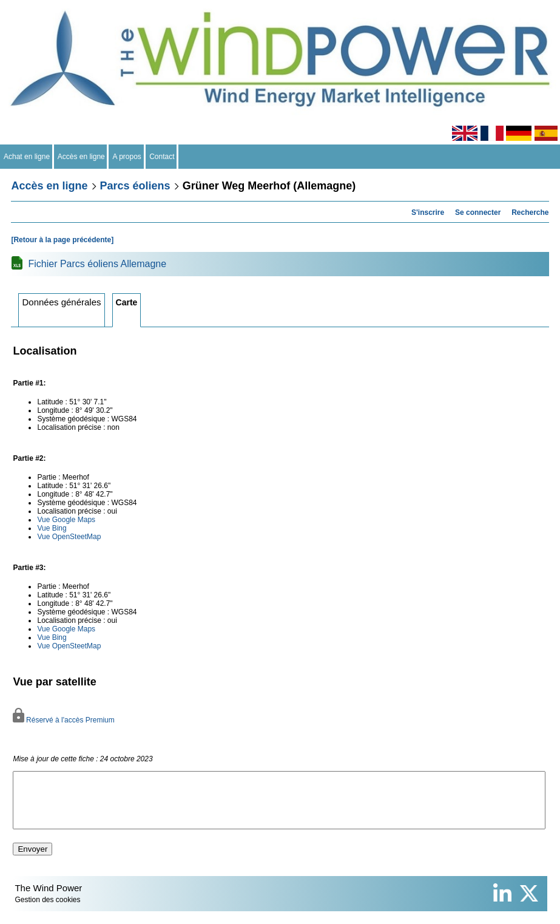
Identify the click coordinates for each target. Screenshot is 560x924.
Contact (162, 157)
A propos (127, 157)
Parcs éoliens (135, 186)
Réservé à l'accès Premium (63, 720)
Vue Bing (52, 528)
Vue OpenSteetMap (69, 537)
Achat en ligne (27, 157)
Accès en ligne (82, 157)
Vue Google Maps (66, 520)
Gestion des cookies (47, 911)
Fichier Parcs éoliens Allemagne (97, 264)
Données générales (61, 302)
